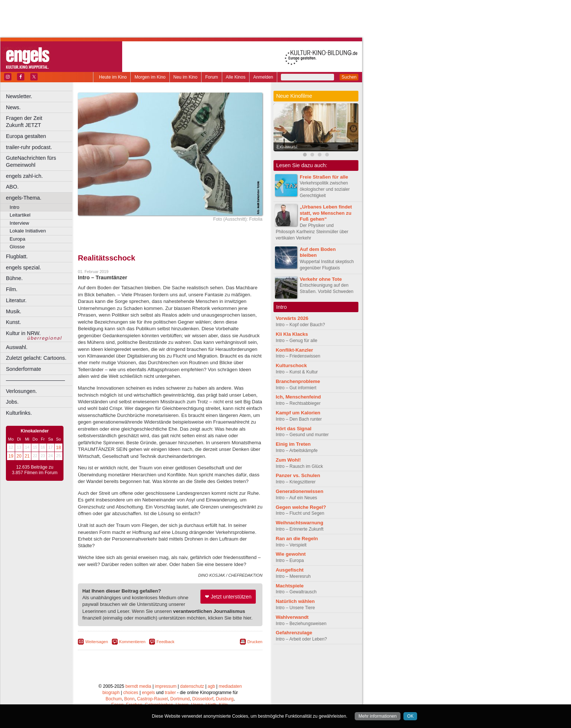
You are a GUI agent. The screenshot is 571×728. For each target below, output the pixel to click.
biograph (111, 693)
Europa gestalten (26, 136)
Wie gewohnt (291, 554)
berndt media (138, 686)
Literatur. (16, 300)
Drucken (255, 642)
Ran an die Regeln (297, 539)
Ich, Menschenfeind (298, 397)
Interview (19, 223)
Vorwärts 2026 (292, 318)
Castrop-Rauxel (152, 699)
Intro (14, 207)
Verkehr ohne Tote (321, 279)
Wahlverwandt (292, 617)
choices (131, 693)
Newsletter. (19, 96)
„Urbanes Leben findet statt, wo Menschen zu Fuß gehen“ (326, 213)
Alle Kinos (236, 77)
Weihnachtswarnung (300, 523)
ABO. (12, 187)
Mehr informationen (377, 716)
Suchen (349, 77)
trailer (170, 693)
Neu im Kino (185, 77)
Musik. (14, 311)
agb (211, 686)
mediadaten (230, 686)
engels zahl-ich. (24, 176)
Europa (18, 239)
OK (410, 716)
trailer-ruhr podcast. (29, 147)
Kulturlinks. (19, 413)
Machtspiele (290, 586)
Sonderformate (23, 369)
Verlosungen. (21, 391)
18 (59, 448)
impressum (166, 686)
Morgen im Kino (150, 77)
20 (19, 456)
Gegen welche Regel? (301, 507)
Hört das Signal (294, 429)
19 (11, 456)
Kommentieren (133, 642)
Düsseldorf (203, 699)
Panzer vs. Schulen (298, 475)
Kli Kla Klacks (292, 334)
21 (27, 456)
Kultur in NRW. (23, 333)
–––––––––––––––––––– (35, 380)
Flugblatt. (17, 256)
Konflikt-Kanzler (294, 350)
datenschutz (192, 686)
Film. (12, 289)
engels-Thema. (24, 198)
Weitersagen (97, 642)
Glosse (17, 247)
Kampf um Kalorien (298, 413)
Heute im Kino (113, 77)
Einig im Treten (293, 444)
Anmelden (263, 77)
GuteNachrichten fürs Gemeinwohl (31, 161)
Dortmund (180, 699)
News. (13, 107)
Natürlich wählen (295, 601)
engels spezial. (23, 268)
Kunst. (13, 322)
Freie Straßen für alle (324, 177)
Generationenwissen (300, 491)
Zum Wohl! (288, 460)
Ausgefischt (290, 570)
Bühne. (14, 278)
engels (148, 693)
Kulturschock (291, 365)
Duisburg (225, 699)
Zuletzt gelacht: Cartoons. (36, 358)
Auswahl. (17, 347)
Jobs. (12, 402)
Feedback (165, 642)
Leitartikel (20, 215)
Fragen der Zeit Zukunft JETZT (40, 122)
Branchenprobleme (298, 381)
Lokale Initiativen (28, 231)
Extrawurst (287, 147)
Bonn (130, 699)
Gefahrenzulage (294, 633)
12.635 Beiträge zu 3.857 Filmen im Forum (35, 470)
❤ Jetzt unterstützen (228, 597)
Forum (212, 77)
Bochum (114, 699)
